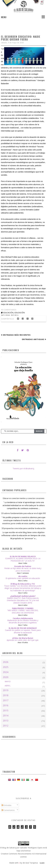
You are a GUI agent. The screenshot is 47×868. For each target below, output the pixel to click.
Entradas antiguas (33, 339)
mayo (8, 681)
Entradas (7, 805)
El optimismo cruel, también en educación (23, 578)
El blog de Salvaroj (8, 848)
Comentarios (8, 810)
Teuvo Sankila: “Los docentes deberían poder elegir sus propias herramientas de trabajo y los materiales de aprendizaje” (23, 588)
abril (8, 686)
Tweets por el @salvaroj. (23, 468)
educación (8, 313)
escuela (15, 315)
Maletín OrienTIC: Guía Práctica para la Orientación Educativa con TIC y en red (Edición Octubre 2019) (23, 600)
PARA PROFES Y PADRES (23, 608)
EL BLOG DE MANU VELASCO (23, 556)
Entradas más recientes (17, 335)
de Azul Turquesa (30, 863)
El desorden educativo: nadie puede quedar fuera (21, 38)
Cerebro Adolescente (23, 618)
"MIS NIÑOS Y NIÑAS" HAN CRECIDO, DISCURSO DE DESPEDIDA (23, 612)
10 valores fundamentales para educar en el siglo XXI (23, 513)
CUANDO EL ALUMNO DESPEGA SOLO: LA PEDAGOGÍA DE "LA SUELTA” (23, 560)
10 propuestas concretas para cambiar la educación (23, 528)
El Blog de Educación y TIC (23, 584)
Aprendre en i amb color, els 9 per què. (23, 640)
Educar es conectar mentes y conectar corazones (24, 498)
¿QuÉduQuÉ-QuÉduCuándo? (23, 596)
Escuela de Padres (23, 566)
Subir (42, 863)
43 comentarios (9, 310)
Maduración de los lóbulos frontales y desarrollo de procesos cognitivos (23, 621)
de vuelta (23, 576)
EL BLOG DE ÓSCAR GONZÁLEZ (23, 628)
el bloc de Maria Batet (23, 638)
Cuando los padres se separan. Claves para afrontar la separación (23, 631)
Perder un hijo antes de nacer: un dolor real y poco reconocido (23, 569)
